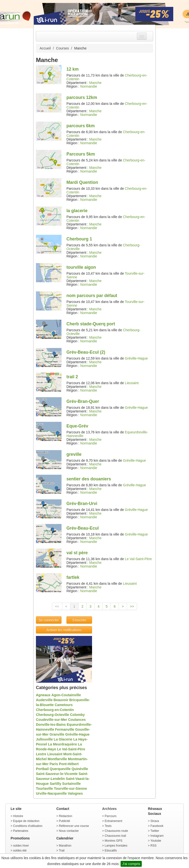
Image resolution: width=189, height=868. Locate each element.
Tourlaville (44, 789)
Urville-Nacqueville (51, 793)
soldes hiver (21, 846)
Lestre (41, 754)
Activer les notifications (64, 630)
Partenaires (21, 831)
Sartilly (55, 784)
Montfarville (57, 759)
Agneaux (43, 695)
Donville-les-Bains (51, 725)
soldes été (20, 851)
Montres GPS (113, 841)
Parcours (110, 816)
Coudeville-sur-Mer (52, 720)
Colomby (77, 715)
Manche (95, 83)
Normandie (89, 86)
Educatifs (111, 851)
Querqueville (60, 769)
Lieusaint (132, 383)
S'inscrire (79, 620)
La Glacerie (63, 739)
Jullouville (44, 739)
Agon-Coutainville (66, 695)
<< (57, 606)
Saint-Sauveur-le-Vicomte (57, 774)
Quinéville (80, 769)
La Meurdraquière (62, 744)
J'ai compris (131, 864)
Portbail (42, 769)
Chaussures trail (115, 836)
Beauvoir (61, 700)
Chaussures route (116, 831)
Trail (62, 851)
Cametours (64, 705)
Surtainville (71, 784)
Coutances (77, 720)
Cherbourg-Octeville (53, 715)
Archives (109, 809)
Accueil (45, 48)
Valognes (75, 793)
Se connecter (49, 620)
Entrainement (113, 821)
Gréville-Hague (136, 358)
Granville (57, 734)
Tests (108, 826)
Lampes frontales (116, 846)
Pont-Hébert (69, 764)
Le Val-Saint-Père (138, 559)
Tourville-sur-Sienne (70, 789)
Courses (63, 48)
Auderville (44, 700)
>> (132, 606)
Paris (54, 764)
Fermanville (65, 729)
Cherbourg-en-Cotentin (55, 710)
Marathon (65, 846)
